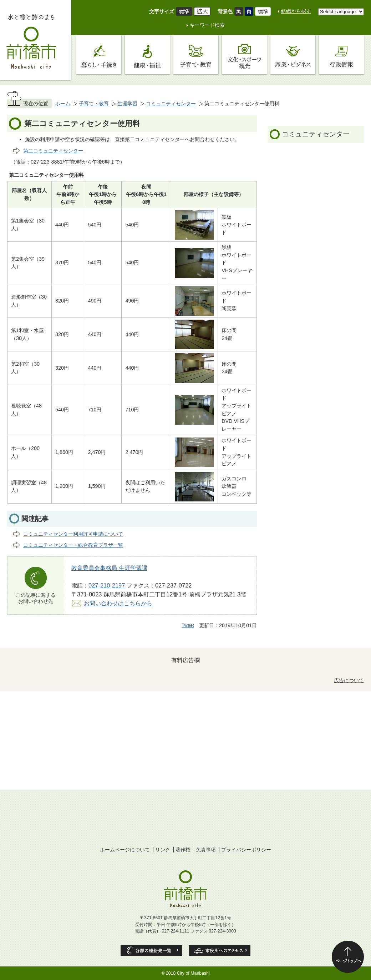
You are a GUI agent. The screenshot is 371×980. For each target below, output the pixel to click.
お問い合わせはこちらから (118, 603)
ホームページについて (125, 850)
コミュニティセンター (171, 104)
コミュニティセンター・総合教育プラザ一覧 (73, 545)
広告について (349, 680)
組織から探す (296, 11)
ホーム (63, 104)
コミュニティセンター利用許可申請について (73, 534)
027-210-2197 (107, 585)
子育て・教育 (94, 104)
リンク (163, 850)
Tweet (188, 625)
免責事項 (206, 850)
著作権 (183, 850)
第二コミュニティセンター (53, 151)
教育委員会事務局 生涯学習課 (109, 568)
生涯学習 (127, 104)
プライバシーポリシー (246, 850)
